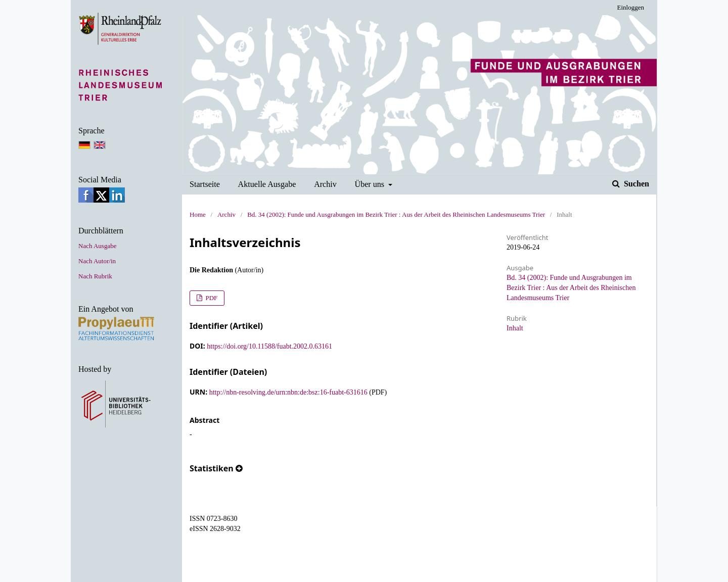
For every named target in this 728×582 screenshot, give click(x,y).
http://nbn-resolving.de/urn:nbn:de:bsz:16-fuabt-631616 (288, 392)
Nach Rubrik (95, 276)
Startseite (205, 184)
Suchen (635, 184)
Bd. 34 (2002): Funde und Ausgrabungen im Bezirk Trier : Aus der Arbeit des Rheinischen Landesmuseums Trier (396, 214)
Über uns (371, 184)
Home (198, 214)
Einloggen (631, 7)
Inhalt (515, 328)
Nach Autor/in (97, 261)
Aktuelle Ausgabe (267, 184)
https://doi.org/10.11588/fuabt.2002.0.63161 (269, 346)
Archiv (325, 184)
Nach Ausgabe (97, 246)
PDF (211, 298)
